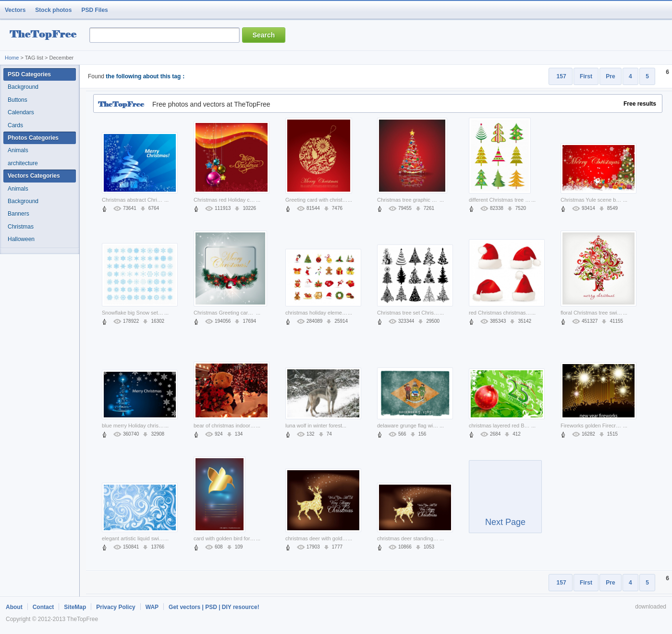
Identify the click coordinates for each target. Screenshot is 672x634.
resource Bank (46, 35)
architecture (23, 163)
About (14, 607)
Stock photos (53, 10)
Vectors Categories (34, 176)
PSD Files (94, 10)
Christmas (21, 227)
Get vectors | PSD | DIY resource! (214, 607)
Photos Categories (33, 138)
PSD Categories (29, 74)
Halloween (21, 239)
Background (23, 87)
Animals (18, 150)
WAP (152, 607)
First (586, 76)
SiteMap (75, 607)
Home (12, 58)
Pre (610, 76)
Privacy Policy (116, 607)
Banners (18, 214)
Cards (15, 125)
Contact (43, 607)
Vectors (15, 10)
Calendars (21, 112)
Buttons (18, 100)
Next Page (505, 501)
